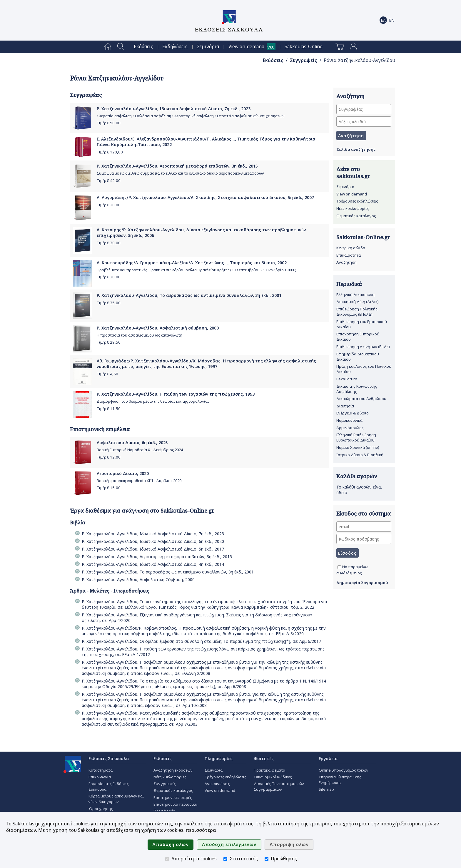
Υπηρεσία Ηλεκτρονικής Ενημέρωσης (340, 780)
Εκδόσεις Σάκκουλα (109, 759)
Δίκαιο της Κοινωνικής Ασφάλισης (357, 389)
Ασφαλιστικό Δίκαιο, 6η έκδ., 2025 (132, 443)
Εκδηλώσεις (175, 47)
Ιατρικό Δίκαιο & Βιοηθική (360, 455)
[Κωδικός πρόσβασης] (364, 539)
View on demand (352, 194)
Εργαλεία (328, 759)
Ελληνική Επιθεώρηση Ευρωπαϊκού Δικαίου (356, 437)
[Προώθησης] (267, 859)
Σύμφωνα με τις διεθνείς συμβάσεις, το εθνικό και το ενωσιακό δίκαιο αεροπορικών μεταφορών (180, 173)
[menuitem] (108, 47)
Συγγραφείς (304, 60)
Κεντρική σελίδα (351, 248)
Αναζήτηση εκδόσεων (173, 770)
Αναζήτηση (346, 262)
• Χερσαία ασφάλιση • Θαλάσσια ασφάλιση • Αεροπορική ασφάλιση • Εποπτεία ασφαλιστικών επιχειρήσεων (191, 116)
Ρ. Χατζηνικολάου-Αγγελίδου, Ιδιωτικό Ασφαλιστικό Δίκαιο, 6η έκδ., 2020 (153, 541)
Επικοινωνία (100, 777)
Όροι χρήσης (101, 809)
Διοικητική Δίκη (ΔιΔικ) (358, 302)
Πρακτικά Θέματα (269, 770)
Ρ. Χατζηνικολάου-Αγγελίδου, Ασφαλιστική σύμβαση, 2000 (158, 328)
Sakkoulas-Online (304, 47)
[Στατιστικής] (225, 859)
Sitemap (326, 789)
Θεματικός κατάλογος (356, 216)
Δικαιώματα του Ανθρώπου (361, 399)
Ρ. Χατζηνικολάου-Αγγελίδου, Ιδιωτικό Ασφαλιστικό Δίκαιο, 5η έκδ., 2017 (153, 549)
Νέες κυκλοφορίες (353, 208)
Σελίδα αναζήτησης (356, 149)
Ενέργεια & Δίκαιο (353, 413)
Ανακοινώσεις (217, 784)
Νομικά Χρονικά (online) (358, 447)
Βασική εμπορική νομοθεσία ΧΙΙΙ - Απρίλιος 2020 (139, 481)
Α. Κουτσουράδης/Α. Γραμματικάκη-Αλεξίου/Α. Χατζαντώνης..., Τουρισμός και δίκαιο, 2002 (192, 263)
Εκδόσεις (143, 47)
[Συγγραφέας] (364, 109)
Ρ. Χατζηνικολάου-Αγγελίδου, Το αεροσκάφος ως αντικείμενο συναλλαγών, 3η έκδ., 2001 (189, 295)
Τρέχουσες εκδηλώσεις (357, 201)
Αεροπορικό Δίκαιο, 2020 (123, 473)
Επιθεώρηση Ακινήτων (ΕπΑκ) (363, 347)
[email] (364, 527)
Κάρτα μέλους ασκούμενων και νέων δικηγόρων (116, 799)
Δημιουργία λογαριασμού (362, 583)
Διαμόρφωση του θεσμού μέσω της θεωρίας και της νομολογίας (153, 401)
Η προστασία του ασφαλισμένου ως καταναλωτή (140, 335)
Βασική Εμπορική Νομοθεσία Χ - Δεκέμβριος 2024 (140, 450)
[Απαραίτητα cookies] (167, 859)
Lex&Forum (347, 379)
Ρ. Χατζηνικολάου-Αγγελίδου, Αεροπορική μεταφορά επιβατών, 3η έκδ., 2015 (177, 166)
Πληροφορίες (219, 759)
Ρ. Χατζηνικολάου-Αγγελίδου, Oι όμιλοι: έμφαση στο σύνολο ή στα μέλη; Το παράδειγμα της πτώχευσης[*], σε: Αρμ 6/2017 (201, 641)
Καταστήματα (101, 770)
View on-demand (246, 47)
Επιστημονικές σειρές (173, 797)
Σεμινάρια (208, 47)
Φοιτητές (264, 759)
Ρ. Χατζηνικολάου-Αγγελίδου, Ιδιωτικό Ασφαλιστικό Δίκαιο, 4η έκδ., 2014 (153, 564)
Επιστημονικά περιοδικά (175, 804)
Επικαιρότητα (349, 255)
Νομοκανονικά (349, 420)
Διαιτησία (345, 406)
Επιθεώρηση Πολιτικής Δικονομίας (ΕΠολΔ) (357, 312)
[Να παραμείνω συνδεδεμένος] (339, 567)
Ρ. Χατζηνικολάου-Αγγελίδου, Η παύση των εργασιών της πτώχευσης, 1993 (176, 394)
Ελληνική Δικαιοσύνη (355, 295)
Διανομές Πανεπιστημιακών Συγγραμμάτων (279, 786)
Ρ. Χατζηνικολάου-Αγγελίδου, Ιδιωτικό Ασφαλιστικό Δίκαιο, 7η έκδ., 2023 (174, 109)
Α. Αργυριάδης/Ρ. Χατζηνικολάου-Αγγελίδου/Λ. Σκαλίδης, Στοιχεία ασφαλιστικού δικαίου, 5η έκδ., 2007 (205, 197)
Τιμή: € (109, 123)
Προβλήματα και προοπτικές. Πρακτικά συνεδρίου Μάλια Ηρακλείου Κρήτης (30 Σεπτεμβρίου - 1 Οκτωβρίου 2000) (196, 270)
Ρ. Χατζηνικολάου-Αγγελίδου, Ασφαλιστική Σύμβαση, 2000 (138, 579)
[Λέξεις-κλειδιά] (364, 122)
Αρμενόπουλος (350, 428)
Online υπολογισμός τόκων (344, 770)
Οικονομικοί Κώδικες (273, 777)
